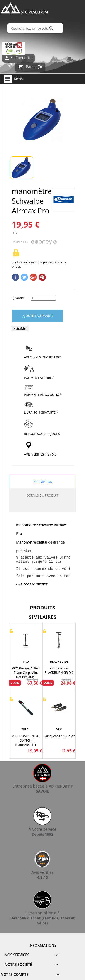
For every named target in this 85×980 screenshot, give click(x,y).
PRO (26, 661)
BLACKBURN (59, 661)
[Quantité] (43, 298)
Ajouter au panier (38, 316)
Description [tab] (42, 482)
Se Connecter (18, 58)
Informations (43, 945)
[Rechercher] (35, 28)
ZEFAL (26, 729)
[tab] (42, 507)
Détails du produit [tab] (42, 495)
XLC (59, 729)
